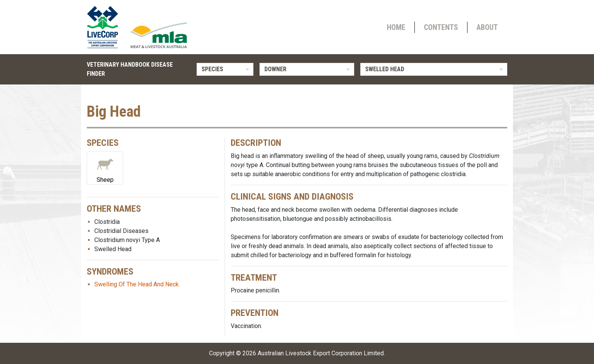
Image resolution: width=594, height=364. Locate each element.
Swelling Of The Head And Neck (137, 284)
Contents (441, 27)
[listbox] (225, 69)
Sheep (105, 168)
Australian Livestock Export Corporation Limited (321, 353)
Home (396, 27)
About (487, 27)
